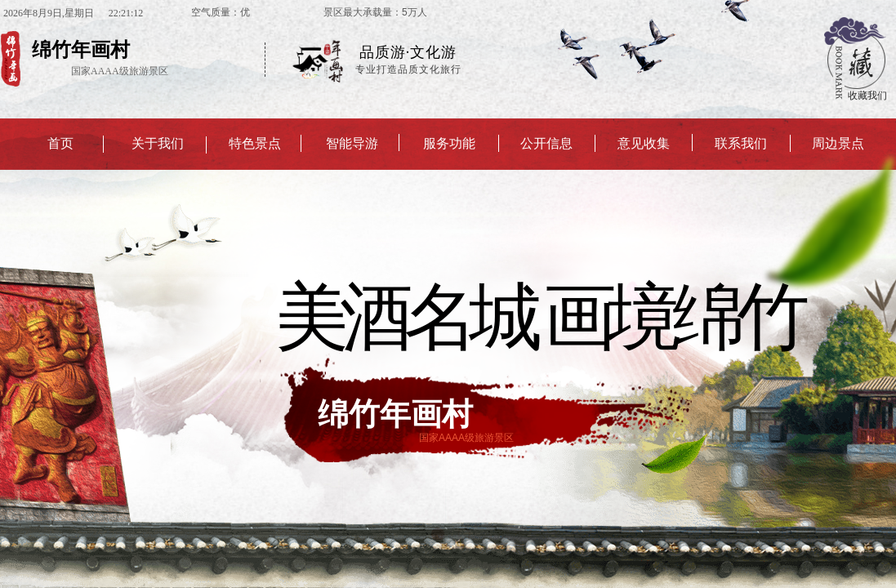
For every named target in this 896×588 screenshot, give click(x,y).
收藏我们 (867, 96)
